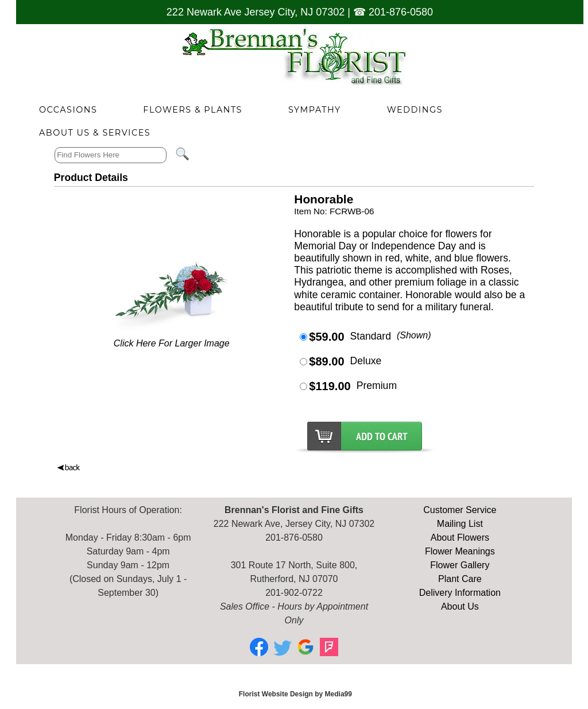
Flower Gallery (460, 565)
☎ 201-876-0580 (393, 12)
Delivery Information (460, 593)
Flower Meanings (460, 551)
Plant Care (460, 579)
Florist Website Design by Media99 (295, 694)
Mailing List (460, 524)
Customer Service (460, 510)
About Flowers (460, 537)
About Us (460, 606)
